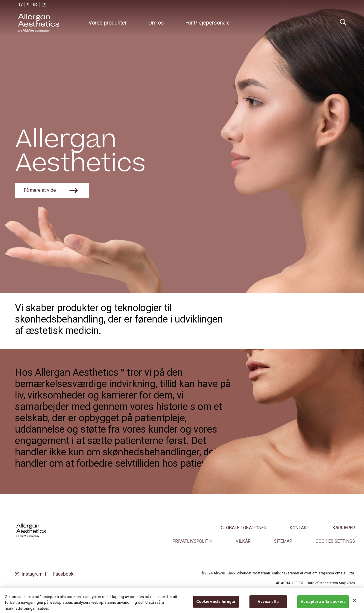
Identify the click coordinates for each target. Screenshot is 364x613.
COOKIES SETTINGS (335, 541)
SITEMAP (283, 541)
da (44, 4)
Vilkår (243, 541)
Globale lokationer (244, 528)
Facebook (63, 574)
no (35, 5)
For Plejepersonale (208, 23)
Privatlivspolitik (192, 541)
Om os (156, 23)
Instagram (32, 574)
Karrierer (344, 528)
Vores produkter (108, 23)
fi (28, 5)
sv (21, 5)
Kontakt (300, 528)
